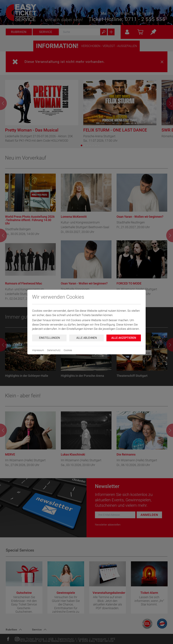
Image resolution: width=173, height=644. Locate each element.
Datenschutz (54, 350)
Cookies (68, 350)
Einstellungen (49, 338)
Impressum (38, 350)
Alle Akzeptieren (124, 338)
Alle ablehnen (87, 338)
